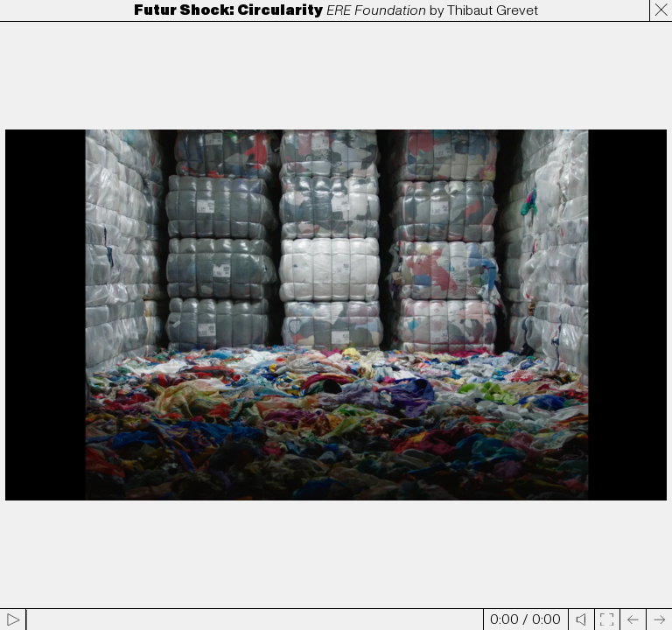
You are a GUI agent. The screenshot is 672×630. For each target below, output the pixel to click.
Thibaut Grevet (493, 10)
